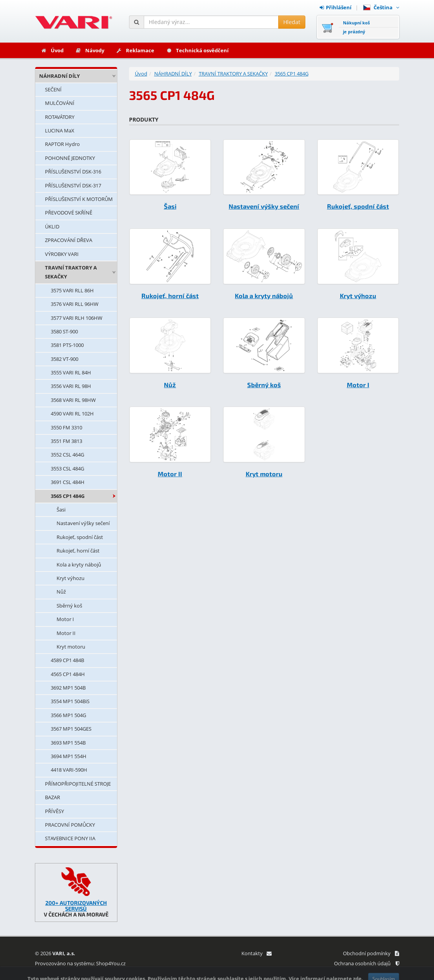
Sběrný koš (69, 606)
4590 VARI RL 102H (72, 414)
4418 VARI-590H (69, 770)
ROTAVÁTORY (60, 117)
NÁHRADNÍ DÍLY (59, 76)
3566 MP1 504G (68, 715)
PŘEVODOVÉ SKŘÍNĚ (69, 213)
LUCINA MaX (60, 130)
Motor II (66, 633)
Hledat (292, 22)
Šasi (61, 510)
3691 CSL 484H (68, 482)
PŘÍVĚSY (54, 811)
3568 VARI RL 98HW (73, 400)
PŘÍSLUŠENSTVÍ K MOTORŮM (79, 199)
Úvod (52, 50)
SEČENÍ (53, 89)
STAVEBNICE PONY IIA (70, 838)
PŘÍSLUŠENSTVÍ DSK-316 (73, 172)
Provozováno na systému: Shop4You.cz (80, 963)
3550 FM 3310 (66, 427)
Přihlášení (336, 7)
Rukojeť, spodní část (80, 537)
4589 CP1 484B (67, 660)
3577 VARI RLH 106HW (77, 318)
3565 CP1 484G (68, 496)
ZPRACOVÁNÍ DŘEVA (69, 240)
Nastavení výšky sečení (83, 523)
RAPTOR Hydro (62, 144)
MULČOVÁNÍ (60, 103)
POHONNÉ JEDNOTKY (70, 158)
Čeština (381, 7)
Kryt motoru (71, 647)
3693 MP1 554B (68, 743)
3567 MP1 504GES (71, 729)
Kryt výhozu (71, 578)
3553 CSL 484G (67, 469)
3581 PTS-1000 (67, 345)
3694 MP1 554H (69, 756)
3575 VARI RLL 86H (72, 290)
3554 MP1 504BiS (70, 701)
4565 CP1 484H (68, 674)
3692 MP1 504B (68, 688)
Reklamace (135, 50)
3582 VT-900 (65, 359)
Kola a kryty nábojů (79, 565)
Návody (90, 50)
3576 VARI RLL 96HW (75, 304)
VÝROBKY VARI (62, 254)
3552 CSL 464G (67, 455)
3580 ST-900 (64, 331)
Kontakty (256, 953)
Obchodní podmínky (371, 953)
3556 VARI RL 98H (71, 386)
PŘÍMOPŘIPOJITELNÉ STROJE (78, 784)
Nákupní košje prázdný (356, 27)
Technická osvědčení (197, 50)
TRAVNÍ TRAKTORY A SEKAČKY (71, 272)
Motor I (65, 619)
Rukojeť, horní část (78, 551)
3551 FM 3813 (66, 441)
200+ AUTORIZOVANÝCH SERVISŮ (76, 906)
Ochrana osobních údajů (367, 963)
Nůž (61, 592)
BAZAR (53, 797)
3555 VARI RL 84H (71, 372)
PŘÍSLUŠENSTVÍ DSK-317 (73, 185)
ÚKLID (52, 227)
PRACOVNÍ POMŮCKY (70, 825)
